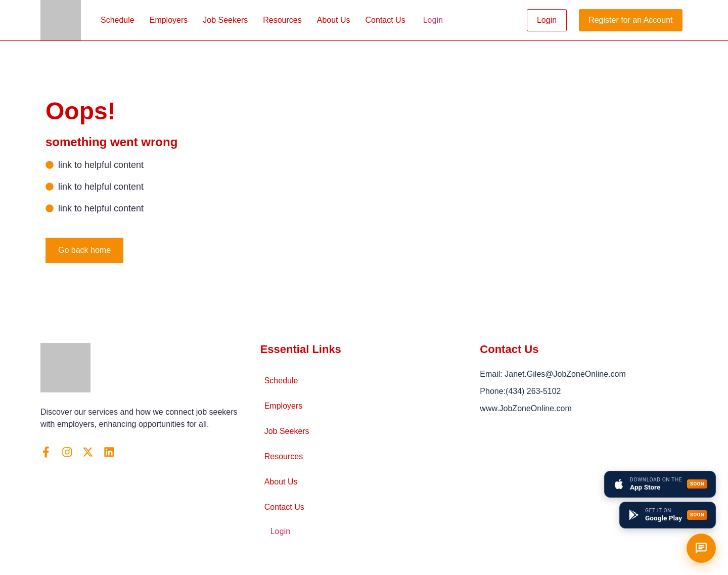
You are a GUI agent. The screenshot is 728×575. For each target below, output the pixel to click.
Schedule (118, 20)
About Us (334, 20)
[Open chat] (701, 548)
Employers (169, 20)
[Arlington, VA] (584, 489)
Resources (282, 20)
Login (433, 20)
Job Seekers (225, 20)
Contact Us (385, 20)
